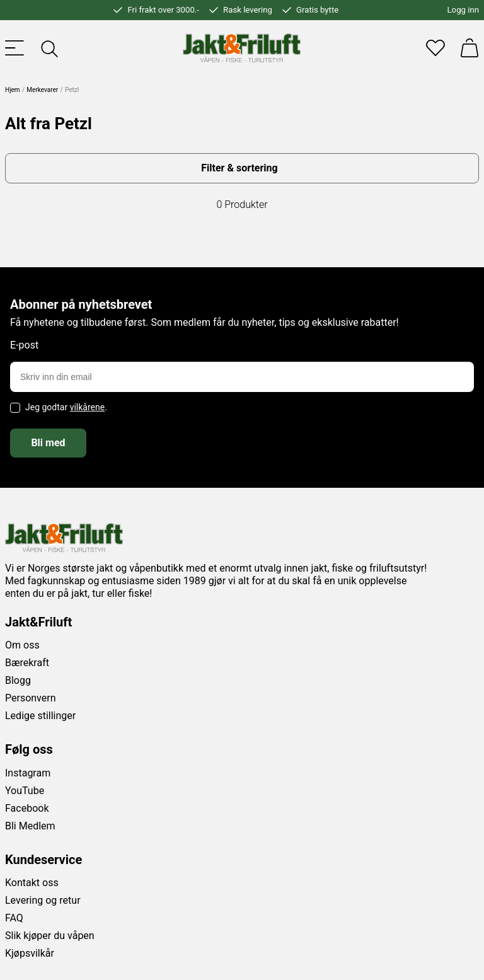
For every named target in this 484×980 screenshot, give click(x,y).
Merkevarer (42, 90)
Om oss (22, 645)
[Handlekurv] (470, 48)
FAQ (14, 918)
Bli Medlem (30, 826)
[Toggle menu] (14, 48)
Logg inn (463, 10)
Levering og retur (43, 900)
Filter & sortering (239, 168)
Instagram (28, 773)
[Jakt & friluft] (242, 48)
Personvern (31, 698)
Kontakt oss (32, 883)
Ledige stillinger (40, 716)
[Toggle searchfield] (49, 48)
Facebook (27, 808)
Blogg (18, 680)
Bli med (48, 443)
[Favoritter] (435, 48)
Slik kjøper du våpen (50, 936)
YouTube (25, 791)
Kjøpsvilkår (30, 953)
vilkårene (88, 407)
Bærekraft (27, 663)
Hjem (13, 90)
